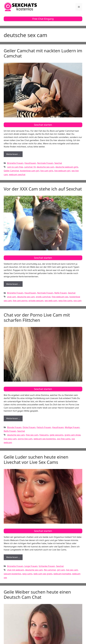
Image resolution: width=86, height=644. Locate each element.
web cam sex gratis (43, 574)
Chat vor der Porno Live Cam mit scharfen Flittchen (37, 317)
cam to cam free (15, 167)
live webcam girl (62, 171)
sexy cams (27, 574)
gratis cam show (73, 435)
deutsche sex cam (46, 167)
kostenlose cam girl (30, 171)
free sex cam (32, 435)
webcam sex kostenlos (45, 439)
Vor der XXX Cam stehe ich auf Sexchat (43, 189)
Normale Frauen (45, 163)
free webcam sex (60, 297)
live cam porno (20, 300)
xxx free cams (64, 439)
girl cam (61, 570)
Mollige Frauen (72, 427)
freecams (44, 435)
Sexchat (58, 163)
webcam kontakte (62, 574)
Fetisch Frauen (44, 427)
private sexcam (36, 300)
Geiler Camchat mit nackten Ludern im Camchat (43, 53)
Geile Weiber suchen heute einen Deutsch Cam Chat (37, 594)
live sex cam (72, 570)
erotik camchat (43, 297)
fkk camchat (50, 570)
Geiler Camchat (11, 171)
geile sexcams (57, 435)
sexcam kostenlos (12, 574)
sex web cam (51, 300)
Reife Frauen (61, 293)
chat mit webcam (16, 570)
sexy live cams (65, 300)
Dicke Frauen (29, 427)
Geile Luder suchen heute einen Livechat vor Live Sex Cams (36, 460)
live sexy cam (10, 439)
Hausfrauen (30, 163)
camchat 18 (30, 167)
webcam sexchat (17, 174)
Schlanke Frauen (47, 566)
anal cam (12, 297)
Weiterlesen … (14, 155)
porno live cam (25, 439)
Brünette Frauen (15, 163)
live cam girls (47, 171)
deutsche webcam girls (67, 167)
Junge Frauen (31, 566)
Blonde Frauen (14, 427)
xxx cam (77, 300)
